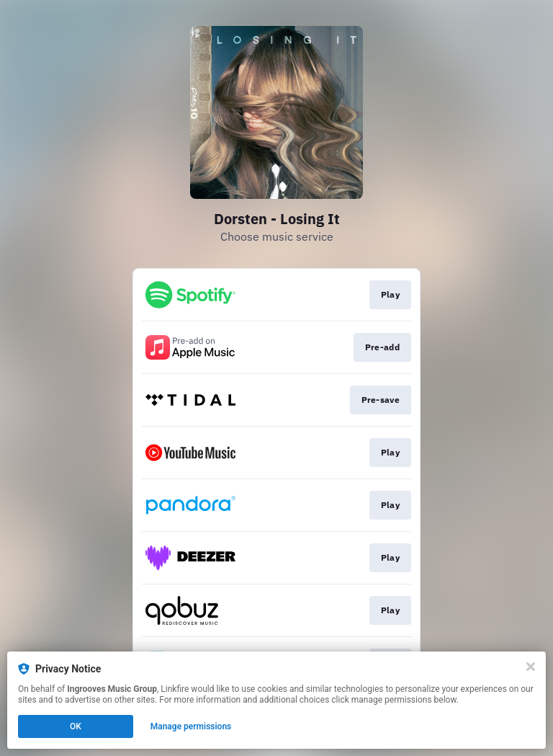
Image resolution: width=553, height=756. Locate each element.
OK (76, 726)
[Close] (531, 667)
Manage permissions (191, 726)
